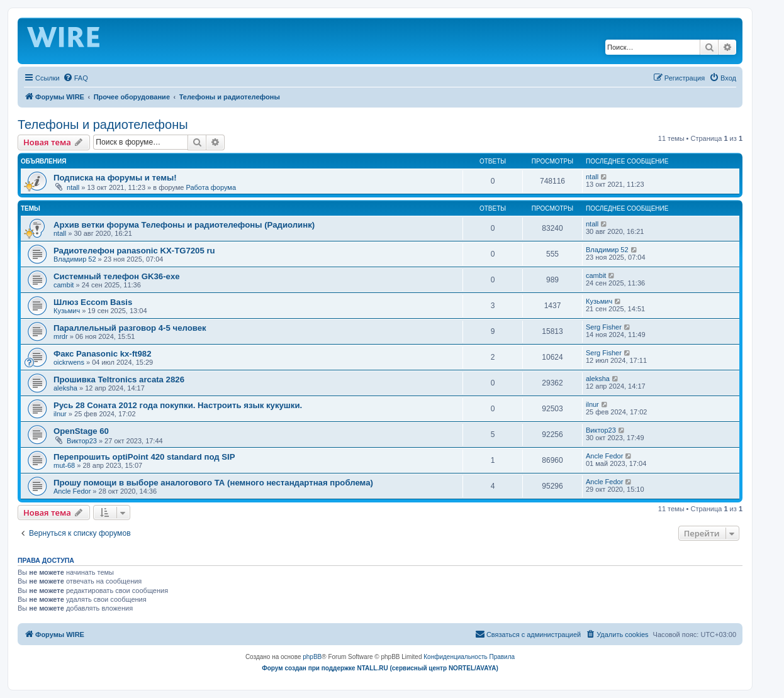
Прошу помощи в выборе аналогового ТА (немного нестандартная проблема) (213, 483)
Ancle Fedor (604, 456)
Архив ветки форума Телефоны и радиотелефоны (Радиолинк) (184, 225)
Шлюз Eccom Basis (93, 302)
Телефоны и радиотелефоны (103, 125)
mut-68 (64, 465)
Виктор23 (82, 441)
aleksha (65, 388)
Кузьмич (67, 311)
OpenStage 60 (81, 431)
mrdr (61, 336)
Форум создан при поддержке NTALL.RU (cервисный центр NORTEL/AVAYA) (380, 668)
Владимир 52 (75, 259)
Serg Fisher (604, 327)
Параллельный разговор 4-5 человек (130, 328)
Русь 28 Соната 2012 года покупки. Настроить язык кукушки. (178, 405)
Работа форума (211, 187)
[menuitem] (76, 78)
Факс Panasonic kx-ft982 (103, 354)
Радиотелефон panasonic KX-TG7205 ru (134, 251)
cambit (64, 285)
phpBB (312, 657)
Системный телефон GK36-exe (117, 276)
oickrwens (69, 362)
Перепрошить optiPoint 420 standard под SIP (144, 457)
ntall (73, 187)
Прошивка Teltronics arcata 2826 (119, 379)
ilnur (60, 414)
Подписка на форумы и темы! (115, 178)
